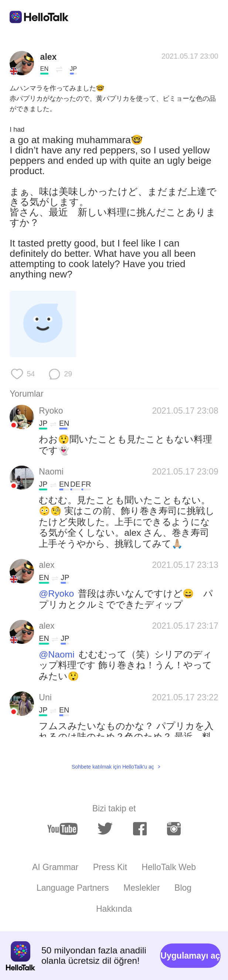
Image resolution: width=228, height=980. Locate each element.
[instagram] (174, 829)
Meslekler (142, 888)
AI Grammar (55, 867)
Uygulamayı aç (190, 956)
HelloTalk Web (169, 867)
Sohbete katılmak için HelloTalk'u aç (113, 767)
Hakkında (114, 909)
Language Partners (73, 888)
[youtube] (62, 829)
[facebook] (140, 829)
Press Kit (110, 867)
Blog (183, 888)
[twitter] (105, 829)
